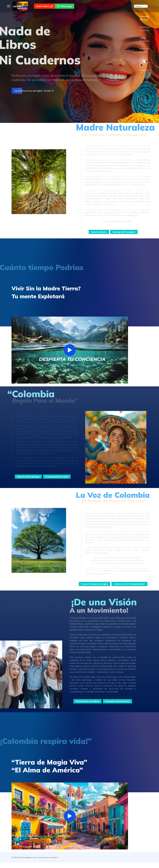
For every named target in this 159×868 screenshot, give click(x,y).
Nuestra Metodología (28, 477)
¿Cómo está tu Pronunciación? (113, 589)
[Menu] (9, 6)
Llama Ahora (45, 6)
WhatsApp (65, 6)
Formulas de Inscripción (118, 707)
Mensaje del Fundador (124, 232)
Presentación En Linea (57, 477)
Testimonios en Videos (87, 707)
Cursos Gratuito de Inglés (113, 584)
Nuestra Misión (99, 232)
